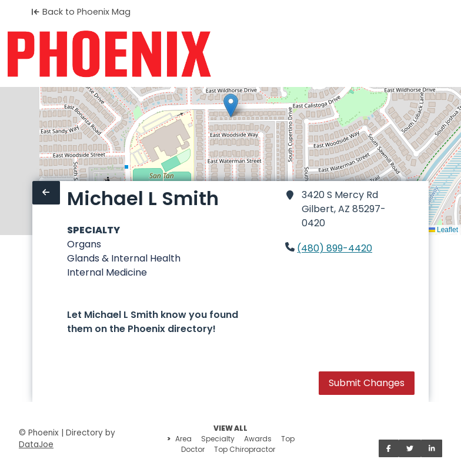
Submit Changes (367, 383)
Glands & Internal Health (124, 258)
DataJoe (36, 445)
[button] (231, 105)
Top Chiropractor (245, 449)
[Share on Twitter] (410, 448)
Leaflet (443, 230)
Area (183, 439)
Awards (258, 439)
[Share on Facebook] (389, 448)
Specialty (218, 439)
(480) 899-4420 (335, 248)
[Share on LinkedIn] (432, 448)
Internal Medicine (107, 272)
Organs (84, 244)
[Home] (109, 54)
